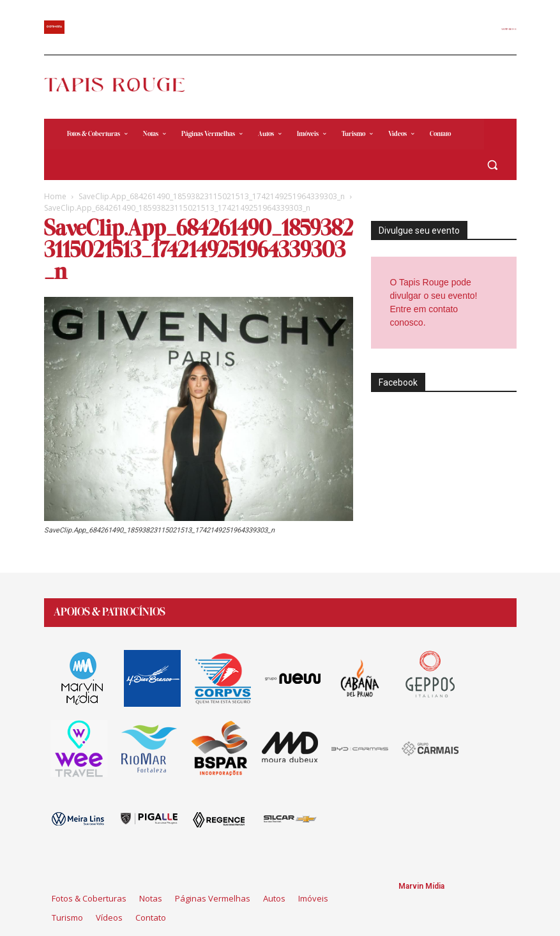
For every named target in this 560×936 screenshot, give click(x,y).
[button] (493, 165)
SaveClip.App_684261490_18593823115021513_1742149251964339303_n (212, 196)
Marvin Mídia (421, 886)
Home (55, 196)
